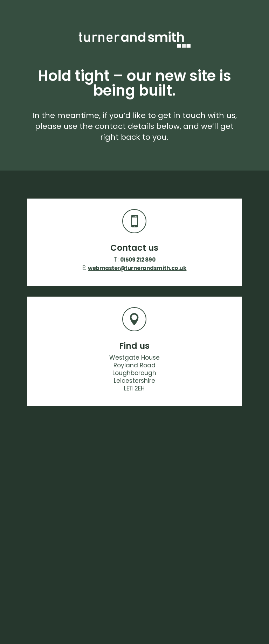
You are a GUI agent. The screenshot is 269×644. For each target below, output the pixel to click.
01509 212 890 (138, 260)
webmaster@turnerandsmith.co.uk (137, 268)
